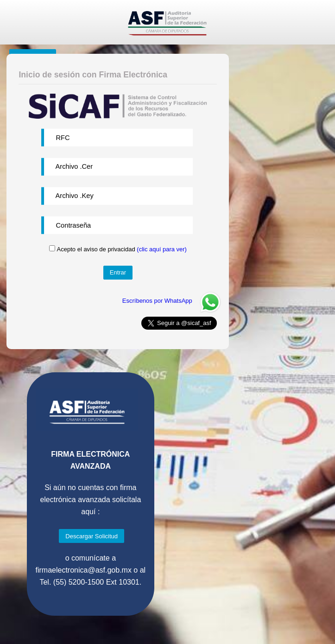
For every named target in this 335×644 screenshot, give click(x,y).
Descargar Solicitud (92, 536)
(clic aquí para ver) (162, 249)
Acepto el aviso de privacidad (122, 249)
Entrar (118, 272)
